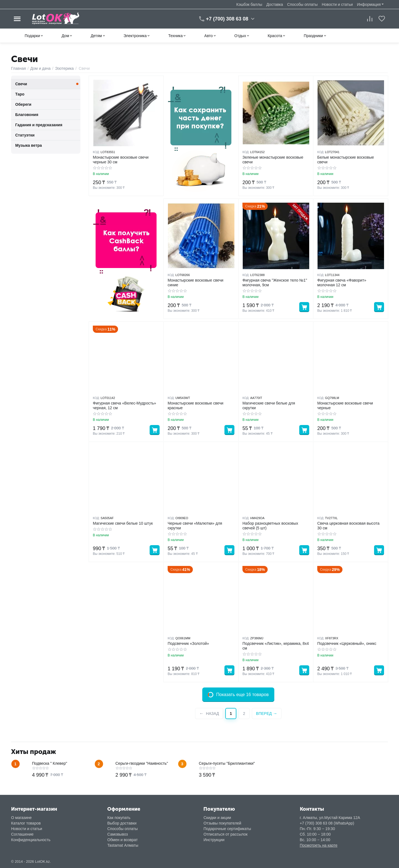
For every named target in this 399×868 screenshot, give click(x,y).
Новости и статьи (337, 4)
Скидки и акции (217, 818)
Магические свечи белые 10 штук (123, 523)
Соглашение (22, 834)
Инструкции (214, 840)
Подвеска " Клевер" (50, 763)
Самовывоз (117, 834)
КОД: (96, 152)
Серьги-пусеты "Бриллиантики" (227, 763)
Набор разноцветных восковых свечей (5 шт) (270, 526)
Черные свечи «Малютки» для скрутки (195, 526)
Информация (369, 4)
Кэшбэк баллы (249, 4)
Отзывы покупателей (222, 823)
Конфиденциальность (31, 840)
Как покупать (119, 818)
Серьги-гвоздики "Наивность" (142, 763)
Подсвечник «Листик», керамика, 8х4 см (276, 646)
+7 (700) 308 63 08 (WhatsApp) (327, 823)
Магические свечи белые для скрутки (269, 405)
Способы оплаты (302, 4)
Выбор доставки (122, 823)
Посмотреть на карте (319, 845)
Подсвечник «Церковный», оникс (347, 643)
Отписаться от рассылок (225, 834)
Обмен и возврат (122, 840)
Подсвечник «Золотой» (188, 643)
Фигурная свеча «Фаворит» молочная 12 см (342, 283)
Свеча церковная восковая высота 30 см (348, 526)
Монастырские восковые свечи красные (195, 405)
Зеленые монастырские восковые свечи (273, 160)
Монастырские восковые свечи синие (195, 283)
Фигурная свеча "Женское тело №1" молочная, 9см (275, 283)
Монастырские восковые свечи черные (345, 405)
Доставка (275, 4)
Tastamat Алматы (123, 845)
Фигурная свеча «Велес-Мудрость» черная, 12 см (124, 405)
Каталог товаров (26, 823)
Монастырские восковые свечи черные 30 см (121, 160)
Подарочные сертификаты (227, 829)
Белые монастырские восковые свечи (346, 160)
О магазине (21, 818)
